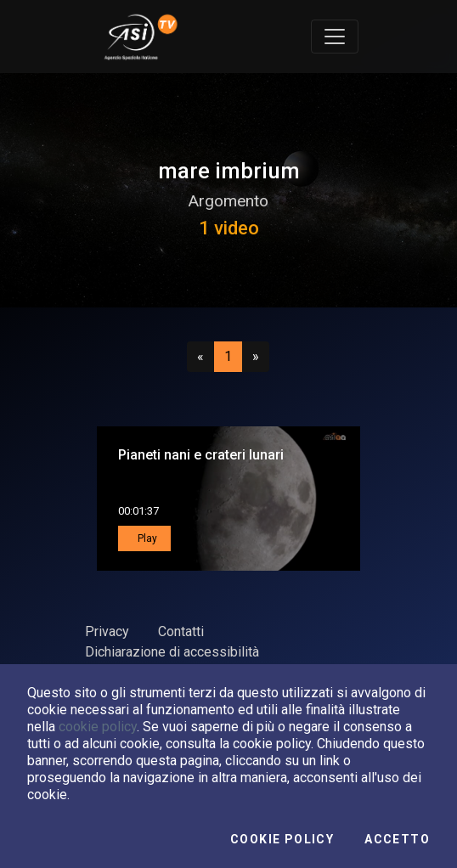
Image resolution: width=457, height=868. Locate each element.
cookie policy (98, 727)
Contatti (181, 631)
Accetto (397, 839)
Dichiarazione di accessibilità (172, 652)
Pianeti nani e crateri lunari (201, 455)
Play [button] (146, 538)
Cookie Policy (282, 839)
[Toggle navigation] (335, 37)
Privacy (107, 631)
